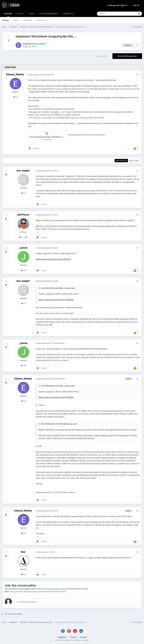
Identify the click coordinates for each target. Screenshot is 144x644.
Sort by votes (121, 161)
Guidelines (28, 20)
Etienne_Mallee (39, 44)
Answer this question (127, 56)
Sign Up (136, 5)
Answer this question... (27, 602)
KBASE (32, 14)
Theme (74, 637)
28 (16, 97)
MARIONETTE (68, 14)
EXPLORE (8, 15)
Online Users (42, 20)
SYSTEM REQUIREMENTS (49, 14)
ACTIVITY (21, 14)
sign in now (61, 589)
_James (23, 248)
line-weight (23, 171)
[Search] (110, 14)
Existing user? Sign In (118, 5)
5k (23, 193)
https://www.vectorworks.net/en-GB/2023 (53, 259)
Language (62, 637)
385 (24, 270)
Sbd (23, 552)
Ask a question (102, 56)
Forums (6, 20)
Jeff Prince (23, 215)
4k (21, 237)
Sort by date (134, 161)
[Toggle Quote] (40, 288)
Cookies (83, 637)
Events (16, 20)
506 (24, 574)
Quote (36, 148)
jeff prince (68, 424)
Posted (37, 75)
